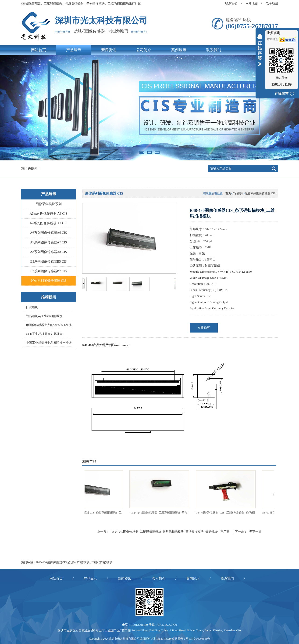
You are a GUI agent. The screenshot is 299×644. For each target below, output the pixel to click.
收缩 (260, 53)
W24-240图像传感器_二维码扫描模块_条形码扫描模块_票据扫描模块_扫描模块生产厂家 (171, 532)
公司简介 (144, 50)
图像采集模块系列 (49, 204)
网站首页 (39, 50)
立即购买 (204, 328)
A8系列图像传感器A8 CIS (49, 252)
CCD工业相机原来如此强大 (44, 334)
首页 (228, 193)
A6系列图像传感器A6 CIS (49, 233)
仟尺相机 (32, 307)
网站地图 (252, 3)
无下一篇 (255, 532)
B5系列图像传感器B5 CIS (49, 262)
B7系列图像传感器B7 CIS (49, 271)
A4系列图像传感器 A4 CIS (48, 223)
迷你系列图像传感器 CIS (48, 281)
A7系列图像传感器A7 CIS (49, 242)
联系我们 (231, 3)
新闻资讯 (109, 50)
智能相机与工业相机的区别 (44, 316)
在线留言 (281, 94)
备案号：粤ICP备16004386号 (192, 639)
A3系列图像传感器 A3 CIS (48, 214)
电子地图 (272, 3)
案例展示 (179, 50)
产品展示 (74, 50)
